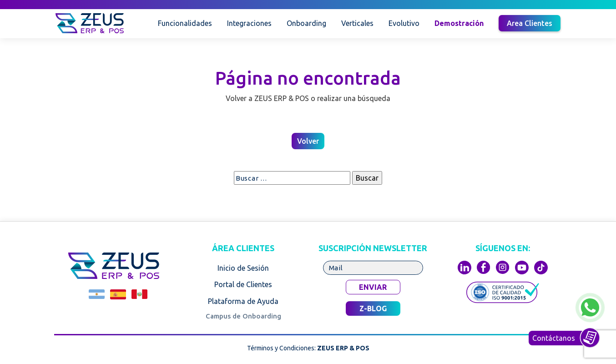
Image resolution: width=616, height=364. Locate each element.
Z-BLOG (373, 308)
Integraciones (249, 23)
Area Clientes (530, 23)
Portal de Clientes (243, 284)
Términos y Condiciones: (308, 348)
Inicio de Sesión (243, 268)
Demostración (459, 23)
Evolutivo (404, 23)
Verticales (357, 23)
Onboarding (306, 23)
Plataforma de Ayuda (243, 301)
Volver (308, 141)
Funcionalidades (185, 23)
